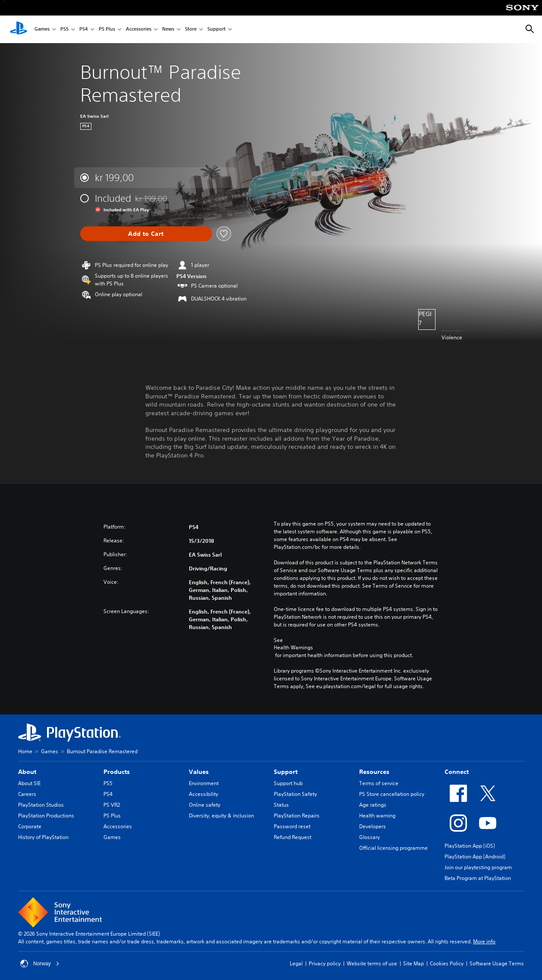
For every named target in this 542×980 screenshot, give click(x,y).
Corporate (30, 826)
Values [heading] (199, 772)
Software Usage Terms (497, 963)
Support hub (288, 783)
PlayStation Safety (295, 794)
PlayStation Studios (41, 805)
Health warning (377, 816)
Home (25, 751)
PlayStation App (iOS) (470, 846)
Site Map (414, 963)
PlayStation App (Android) (475, 856)
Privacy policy (325, 963)
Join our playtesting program (478, 867)
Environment (204, 783)
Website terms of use (372, 963)
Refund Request (293, 837)
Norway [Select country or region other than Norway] (40, 964)
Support (216, 30)
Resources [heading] (374, 772)
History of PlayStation (43, 837)
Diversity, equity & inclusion (221, 816)
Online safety (205, 805)
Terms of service (379, 783)
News (168, 30)
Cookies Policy (447, 963)
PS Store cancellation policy (392, 794)
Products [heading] (117, 772)
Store (191, 30)
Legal (296, 963)
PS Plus (107, 30)
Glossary (370, 837)
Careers (27, 794)
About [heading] (27, 772)
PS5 (64, 30)
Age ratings (373, 805)
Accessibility (204, 794)
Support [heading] (286, 772)
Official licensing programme (393, 848)
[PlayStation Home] (19, 29)
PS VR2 (112, 805)
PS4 (84, 30)
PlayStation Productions (46, 816)
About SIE (29, 783)
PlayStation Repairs (297, 816)
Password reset (292, 826)
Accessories (139, 30)
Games (42, 30)
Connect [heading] (457, 772)
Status (281, 805)
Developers (373, 826)
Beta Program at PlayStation (478, 878)
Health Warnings (293, 648)
